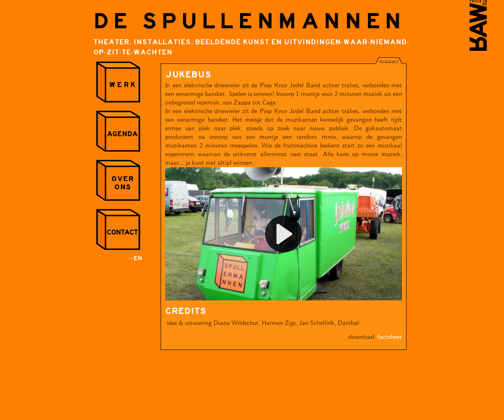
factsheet (390, 337)
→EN (135, 258)
